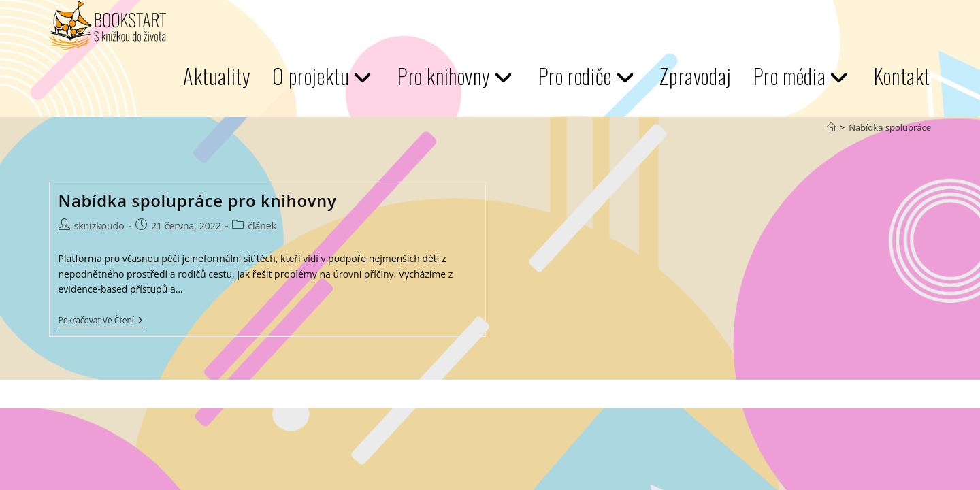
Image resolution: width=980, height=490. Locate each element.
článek (262, 226)
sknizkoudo (99, 226)
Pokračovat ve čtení (101, 322)
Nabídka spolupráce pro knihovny (198, 200)
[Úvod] (831, 127)
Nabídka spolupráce (890, 127)
